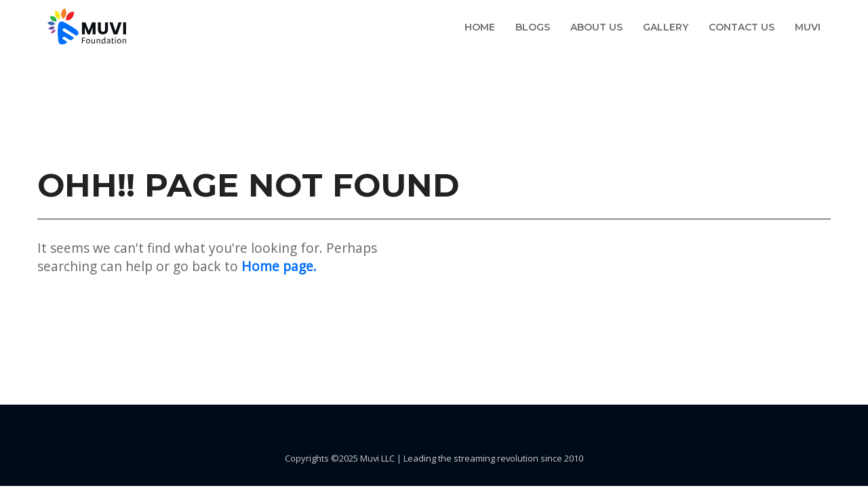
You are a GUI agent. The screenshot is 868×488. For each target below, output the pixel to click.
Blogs (533, 27)
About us (596, 27)
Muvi (808, 27)
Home (480, 27)
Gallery (666, 27)
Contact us (742, 27)
